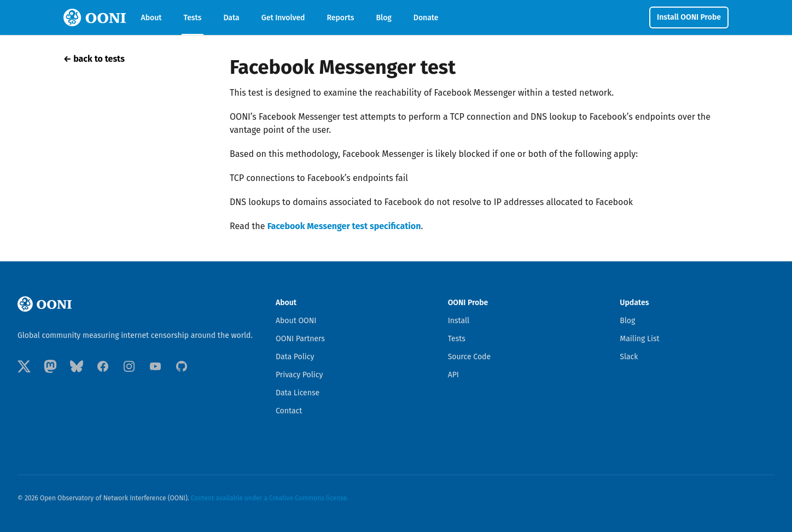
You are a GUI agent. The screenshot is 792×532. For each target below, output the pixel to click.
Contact (289, 411)
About (152, 18)
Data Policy (295, 357)
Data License (298, 393)
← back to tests (94, 59)
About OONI (296, 321)
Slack (629, 357)
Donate (426, 18)
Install (459, 321)
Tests (193, 18)
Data (231, 18)
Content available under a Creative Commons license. (270, 498)
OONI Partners (300, 339)
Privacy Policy (299, 375)
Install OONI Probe (689, 17)
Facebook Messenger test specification (344, 226)
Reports (341, 18)
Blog (383, 18)
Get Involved (283, 18)
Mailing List (639, 339)
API (453, 375)
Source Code (469, 357)
